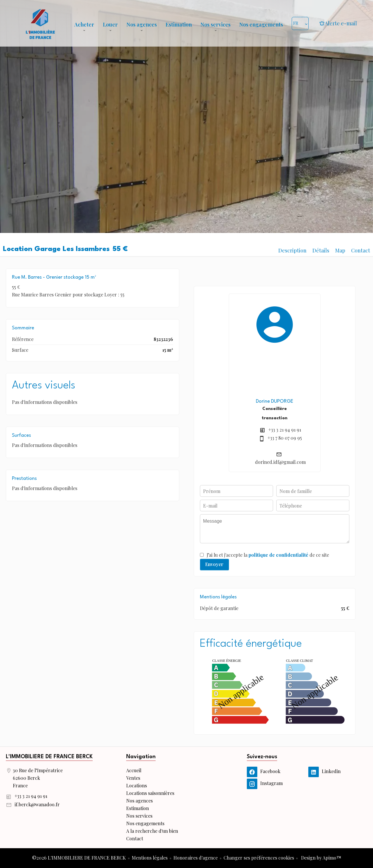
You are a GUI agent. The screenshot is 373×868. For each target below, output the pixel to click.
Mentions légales (150, 858)
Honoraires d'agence (196, 858)
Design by (321, 858)
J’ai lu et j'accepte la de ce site (268, 555)
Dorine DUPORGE (275, 401)
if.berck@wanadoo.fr (37, 804)
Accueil (40, 23)
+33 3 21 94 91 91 (285, 430)
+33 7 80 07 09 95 (285, 438)
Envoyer (214, 564)
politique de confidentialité (278, 555)
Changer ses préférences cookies (259, 858)
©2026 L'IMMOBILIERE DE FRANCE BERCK (79, 858)
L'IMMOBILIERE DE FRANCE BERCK (49, 757)
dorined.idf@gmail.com (280, 462)
